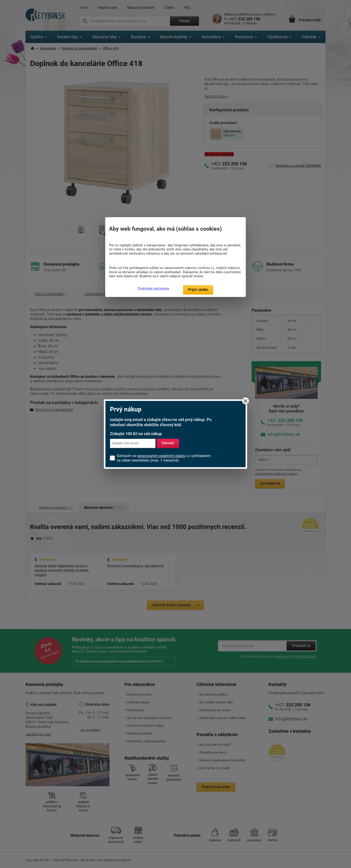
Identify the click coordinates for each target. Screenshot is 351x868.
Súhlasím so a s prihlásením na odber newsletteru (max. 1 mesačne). (164, 458)
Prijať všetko (198, 290)
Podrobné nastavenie (154, 288)
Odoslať (168, 443)
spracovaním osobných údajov (162, 456)
